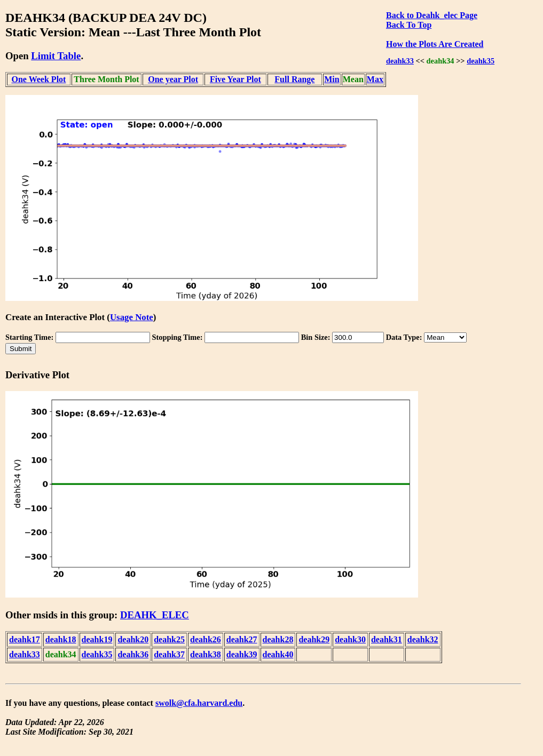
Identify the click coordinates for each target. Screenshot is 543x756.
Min (332, 79)
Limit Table (56, 56)
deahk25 (169, 639)
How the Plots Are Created (435, 44)
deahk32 (423, 639)
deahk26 (206, 639)
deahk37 (169, 654)
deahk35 (481, 61)
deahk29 (314, 639)
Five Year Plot (235, 79)
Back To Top (409, 25)
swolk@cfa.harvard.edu (199, 703)
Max (375, 79)
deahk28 (278, 639)
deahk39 (242, 654)
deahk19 (97, 639)
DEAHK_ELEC (155, 615)
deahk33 (400, 61)
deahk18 (61, 639)
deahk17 (25, 639)
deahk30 (350, 639)
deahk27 (242, 639)
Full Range (294, 79)
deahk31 (387, 639)
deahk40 (278, 654)
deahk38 (206, 654)
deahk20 (133, 639)
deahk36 (133, 654)
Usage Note (132, 317)
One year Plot (173, 79)
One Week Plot (38, 79)
